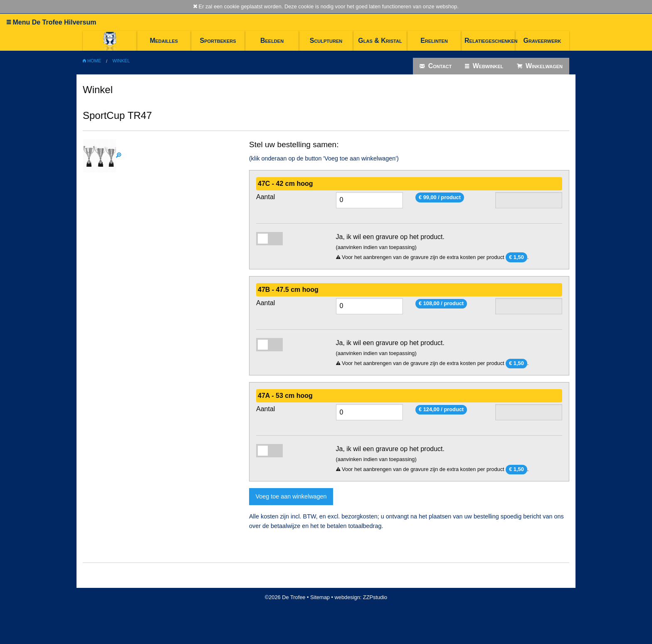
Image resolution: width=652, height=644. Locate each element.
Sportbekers (218, 41)
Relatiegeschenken (490, 41)
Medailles (164, 41)
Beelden (272, 41)
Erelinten (434, 41)
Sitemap (320, 597)
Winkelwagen (540, 66)
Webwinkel (484, 66)
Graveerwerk (542, 41)
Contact (436, 66)
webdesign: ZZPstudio (361, 597)
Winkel (121, 61)
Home (92, 61)
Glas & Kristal (380, 41)
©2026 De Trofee (285, 597)
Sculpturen (326, 41)
